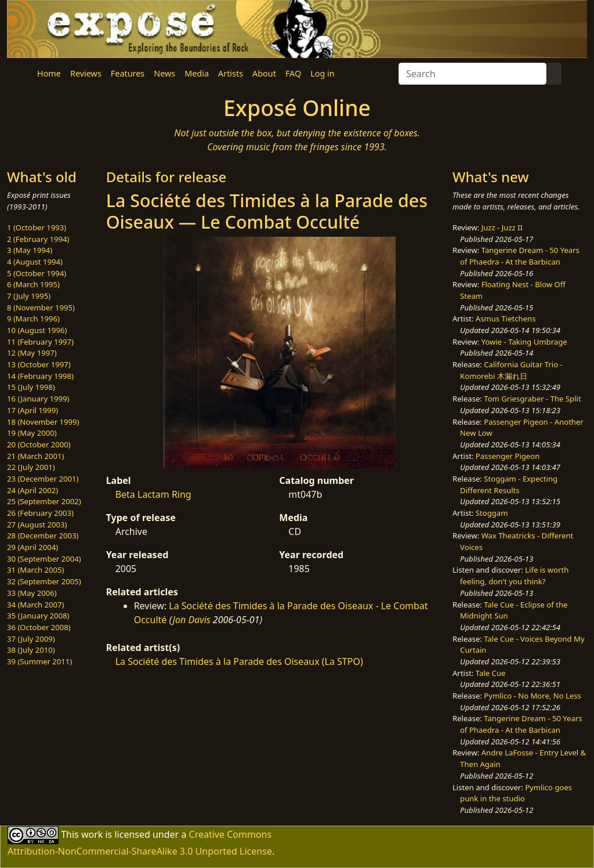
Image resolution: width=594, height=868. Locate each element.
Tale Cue (491, 673)
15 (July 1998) (31, 387)
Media (197, 73)
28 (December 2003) (43, 536)
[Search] (472, 74)
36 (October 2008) (39, 627)
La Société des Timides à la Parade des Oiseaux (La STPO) (239, 661)
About (264, 73)
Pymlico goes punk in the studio (516, 793)
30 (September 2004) (44, 559)
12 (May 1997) (32, 353)
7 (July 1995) (29, 296)
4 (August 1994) (35, 262)
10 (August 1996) (37, 330)
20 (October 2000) (39, 444)
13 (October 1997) (39, 364)
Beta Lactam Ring (153, 494)
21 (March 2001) (35, 456)
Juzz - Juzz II (502, 227)
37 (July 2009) (31, 639)
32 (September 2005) (44, 581)
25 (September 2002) (44, 501)
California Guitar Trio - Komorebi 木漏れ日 (511, 370)
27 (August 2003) (37, 525)
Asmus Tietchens (506, 319)
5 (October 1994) (37, 273)
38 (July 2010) (31, 650)
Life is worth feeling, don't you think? (514, 576)
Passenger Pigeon (508, 456)
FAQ (293, 73)
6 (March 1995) (33, 284)
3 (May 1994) (30, 250)
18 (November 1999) (43, 422)
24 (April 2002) (32, 490)
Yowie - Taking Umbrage (524, 342)
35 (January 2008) (38, 616)
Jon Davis (192, 620)
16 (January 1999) (38, 399)
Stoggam (492, 513)
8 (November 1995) (41, 308)
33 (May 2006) (32, 593)
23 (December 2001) (43, 479)
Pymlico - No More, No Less (533, 696)
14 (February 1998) (40, 376)
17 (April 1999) (32, 410)
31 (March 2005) (35, 570)
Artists (231, 73)
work (92, 834)
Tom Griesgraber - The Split (532, 399)
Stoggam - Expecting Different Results (509, 484)
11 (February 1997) (40, 342)
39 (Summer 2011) (39, 661)
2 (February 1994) (38, 239)
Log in (322, 73)
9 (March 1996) (33, 319)
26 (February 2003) (40, 513)
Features (128, 73)
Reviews (86, 73)
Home (49, 73)
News (164, 73)
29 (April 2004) (32, 547)
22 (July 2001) (31, 467)
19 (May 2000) (32, 433)
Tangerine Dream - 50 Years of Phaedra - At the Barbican (520, 256)
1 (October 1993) (37, 227)
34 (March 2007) (35, 605)
